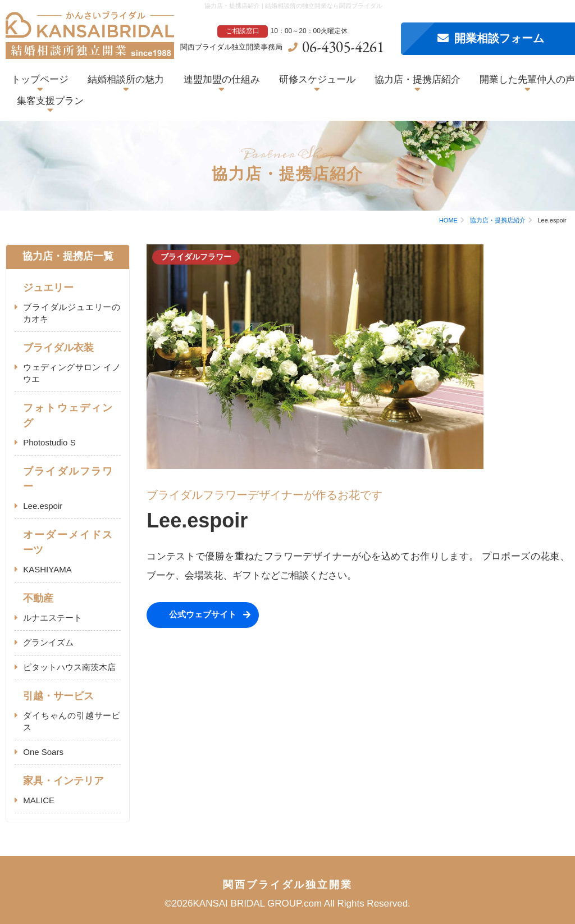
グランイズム (48, 642)
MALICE (39, 800)
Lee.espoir (43, 506)
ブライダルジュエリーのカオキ (72, 313)
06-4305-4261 (343, 47)
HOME (448, 220)
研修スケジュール (317, 79)
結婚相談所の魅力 (126, 79)
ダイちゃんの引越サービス (72, 721)
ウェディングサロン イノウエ (72, 373)
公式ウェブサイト (203, 614)
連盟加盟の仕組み (222, 79)
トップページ (40, 79)
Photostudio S (49, 442)
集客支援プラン (50, 101)
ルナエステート (53, 618)
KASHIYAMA (47, 569)
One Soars (43, 752)
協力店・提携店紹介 (417, 79)
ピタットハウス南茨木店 (69, 667)
